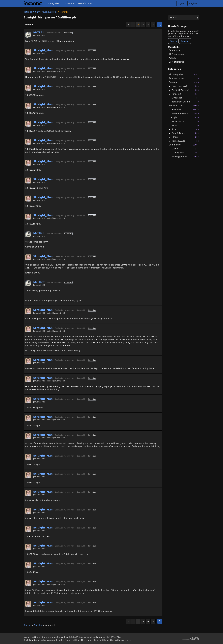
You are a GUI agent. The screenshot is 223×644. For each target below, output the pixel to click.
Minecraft (185, 94)
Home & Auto (185, 141)
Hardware (185, 110)
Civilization (185, 98)
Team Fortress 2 (185, 86)
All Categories (184, 74)
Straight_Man (43, 50)
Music (185, 125)
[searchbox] (184, 18)
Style (185, 129)
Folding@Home (185, 157)
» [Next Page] (153, 25)
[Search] (197, 18)
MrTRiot (39, 32)
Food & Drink (185, 133)
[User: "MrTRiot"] (28, 35)
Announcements (184, 78)
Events (185, 149)
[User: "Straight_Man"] (28, 52)
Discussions (68, 3)
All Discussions (176, 54)
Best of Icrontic (85, 3)
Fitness (185, 137)
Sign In (182, 3)
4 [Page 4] (148, 25)
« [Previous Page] (128, 25)
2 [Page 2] (138, 25)
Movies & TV (185, 121)
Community (184, 145)
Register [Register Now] (185, 41)
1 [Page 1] (133, 25)
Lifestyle (184, 117)
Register (193, 3)
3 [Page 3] (143, 25)
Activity (173, 58)
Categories (54, 3)
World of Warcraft (185, 90)
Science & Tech (184, 106)
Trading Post (185, 153)
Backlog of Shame (185, 102)
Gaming (184, 82)
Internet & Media (185, 113)
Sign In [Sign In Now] (173, 41)
